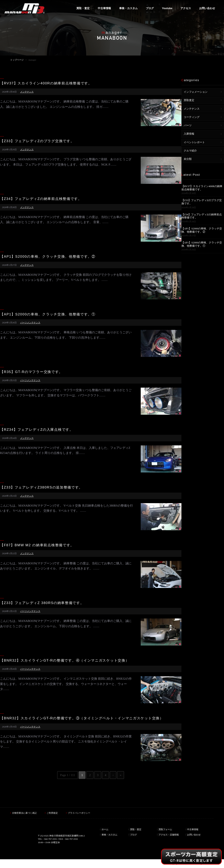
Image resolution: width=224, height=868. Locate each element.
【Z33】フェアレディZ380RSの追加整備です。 (41, 487)
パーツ (24, 323)
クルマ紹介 (190, 151)
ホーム (105, 829)
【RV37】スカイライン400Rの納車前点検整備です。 (46, 83)
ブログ (134, 834)
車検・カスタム (110, 834)
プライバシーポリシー (79, 813)
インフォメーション (196, 92)
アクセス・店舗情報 (169, 834)
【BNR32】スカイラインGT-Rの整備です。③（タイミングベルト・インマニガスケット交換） (82, 718)
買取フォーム (166, 829)
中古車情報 (193, 829)
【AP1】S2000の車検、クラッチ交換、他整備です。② (48, 257)
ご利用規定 (52, 813)
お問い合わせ (194, 834)
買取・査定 (136, 829)
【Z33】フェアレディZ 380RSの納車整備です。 (42, 603)
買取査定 (189, 100)
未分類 (188, 159)
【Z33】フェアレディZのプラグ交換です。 (37, 141)
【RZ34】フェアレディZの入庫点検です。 (37, 430)
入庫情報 (189, 134)
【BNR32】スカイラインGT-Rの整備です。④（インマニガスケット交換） (65, 661)
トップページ (17, 60)
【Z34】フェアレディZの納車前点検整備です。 (41, 199)
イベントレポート (194, 142)
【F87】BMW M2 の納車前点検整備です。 (37, 545)
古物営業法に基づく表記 (24, 813)
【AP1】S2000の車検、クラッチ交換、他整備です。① (48, 314)
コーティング (192, 117)
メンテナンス (27, 92)
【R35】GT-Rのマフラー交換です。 (31, 372)
